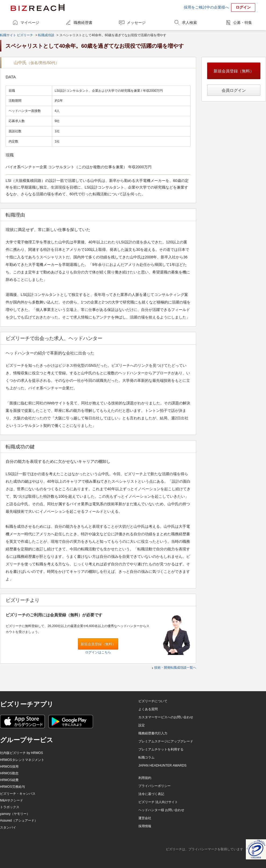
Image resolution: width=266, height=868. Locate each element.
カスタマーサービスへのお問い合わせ (166, 717)
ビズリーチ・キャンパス (18, 794)
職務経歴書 (83, 23)
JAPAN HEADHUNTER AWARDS (162, 766)
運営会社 (145, 818)
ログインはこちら (98, 652)
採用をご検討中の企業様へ (206, 7)
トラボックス (10, 807)
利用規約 (145, 778)
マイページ (30, 23)
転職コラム (146, 757)
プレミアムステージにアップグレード (166, 741)
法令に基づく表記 (151, 794)
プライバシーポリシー (154, 786)
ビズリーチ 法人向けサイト (158, 802)
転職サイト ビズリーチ (17, 35)
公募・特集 (243, 23)
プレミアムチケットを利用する (161, 749)
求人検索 (189, 23)
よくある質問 (148, 709)
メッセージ (136, 23)
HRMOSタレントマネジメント (22, 760)
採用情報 (145, 826)
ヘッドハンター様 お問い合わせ (161, 810)
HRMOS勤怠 (9, 773)
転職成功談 (46, 35)
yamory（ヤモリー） (15, 814)
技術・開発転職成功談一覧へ (175, 668)
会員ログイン (234, 90)
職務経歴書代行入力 (153, 733)
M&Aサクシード (12, 800)
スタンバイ (8, 827)
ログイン (243, 7)
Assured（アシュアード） (19, 821)
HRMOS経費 (9, 780)
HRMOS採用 (9, 767)
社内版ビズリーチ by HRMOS (21, 753)
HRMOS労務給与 (12, 787)
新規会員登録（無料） (98, 644)
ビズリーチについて (153, 701)
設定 (142, 725)
